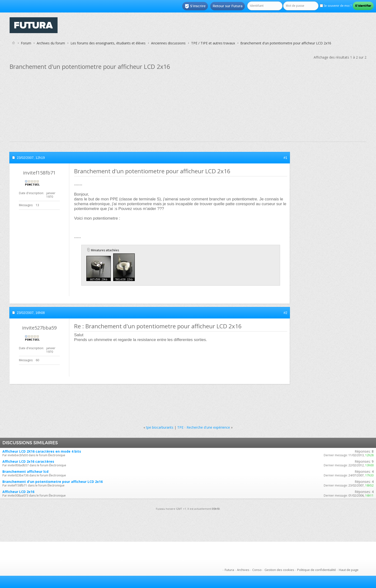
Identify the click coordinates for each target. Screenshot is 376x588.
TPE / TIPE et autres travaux (213, 43)
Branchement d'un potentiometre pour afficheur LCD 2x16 (53, 482)
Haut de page (349, 570)
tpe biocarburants (160, 427)
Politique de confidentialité (317, 570)
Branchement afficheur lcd (25, 471)
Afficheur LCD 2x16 (18, 492)
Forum (26, 43)
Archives (243, 570)
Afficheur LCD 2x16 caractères (28, 461)
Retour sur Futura (228, 6)
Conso (257, 570)
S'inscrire (195, 6)
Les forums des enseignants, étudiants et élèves (108, 43)
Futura (229, 570)
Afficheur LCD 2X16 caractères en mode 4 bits (42, 451)
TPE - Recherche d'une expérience (204, 427)
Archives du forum (51, 43)
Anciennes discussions (168, 43)
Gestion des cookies (279, 570)
